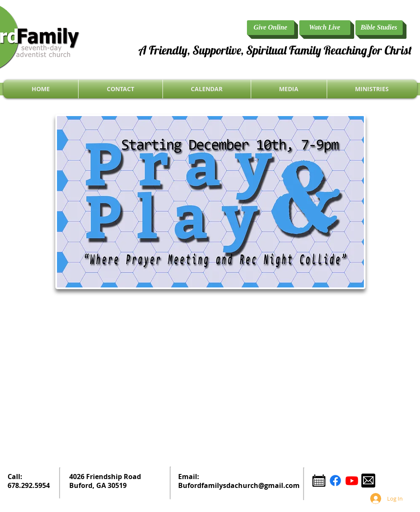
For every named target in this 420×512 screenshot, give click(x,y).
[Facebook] (335, 481)
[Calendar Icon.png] (319, 481)
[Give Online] (271, 28)
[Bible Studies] (379, 28)
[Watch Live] (325, 28)
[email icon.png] (368, 481)
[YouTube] (352, 481)
